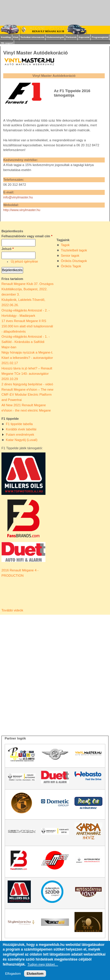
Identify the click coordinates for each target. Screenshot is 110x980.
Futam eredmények (20, 435)
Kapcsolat (84, 37)
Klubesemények (55, 37)
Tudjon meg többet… (43, 964)
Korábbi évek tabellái (21, 429)
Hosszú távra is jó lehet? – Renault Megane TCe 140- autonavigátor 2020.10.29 (27, 374)
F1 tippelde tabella (19, 424)
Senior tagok (70, 256)
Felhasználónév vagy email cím (27, 236)
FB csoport (7, 43)
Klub (16, 37)
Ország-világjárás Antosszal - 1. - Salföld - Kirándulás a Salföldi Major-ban (26, 342)
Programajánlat (100, 37)
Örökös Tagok (71, 266)
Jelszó (8, 249)
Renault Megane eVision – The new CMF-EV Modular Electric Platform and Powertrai (27, 395)
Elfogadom (13, 974)
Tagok (65, 245)
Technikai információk (32, 37)
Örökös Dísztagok (74, 261)
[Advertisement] (55, 670)
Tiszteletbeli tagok (74, 250)
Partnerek (71, 37)
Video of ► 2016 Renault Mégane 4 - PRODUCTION (27, 593)
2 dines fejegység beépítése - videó (27, 384)
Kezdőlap (6, 37)
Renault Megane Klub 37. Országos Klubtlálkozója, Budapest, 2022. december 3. (27, 289)
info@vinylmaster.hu (18, 197)
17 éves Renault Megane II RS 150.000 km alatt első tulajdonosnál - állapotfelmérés (27, 326)
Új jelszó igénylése (24, 261)
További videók (12, 610)
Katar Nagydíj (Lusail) (22, 440)
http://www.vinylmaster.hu (22, 210)
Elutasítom (35, 974)
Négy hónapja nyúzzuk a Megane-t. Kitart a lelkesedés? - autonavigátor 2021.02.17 (27, 358)
